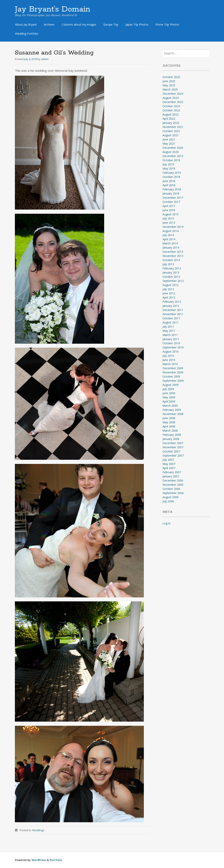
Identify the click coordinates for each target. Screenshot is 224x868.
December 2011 (173, 310)
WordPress (39, 860)
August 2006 (171, 497)
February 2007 (172, 472)
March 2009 (170, 406)
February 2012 (172, 302)
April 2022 (169, 119)
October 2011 (171, 318)
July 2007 (168, 460)
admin (45, 59)
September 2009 (173, 381)
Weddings (38, 830)
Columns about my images (79, 24)
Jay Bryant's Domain (53, 9)
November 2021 (173, 127)
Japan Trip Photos (137, 24)
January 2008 (171, 439)
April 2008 (169, 426)
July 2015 (168, 218)
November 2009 (173, 372)
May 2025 (169, 85)
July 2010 (168, 356)
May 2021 (169, 144)
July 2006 (168, 501)
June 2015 (169, 223)
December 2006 (173, 480)
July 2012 (168, 289)
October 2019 (171, 160)
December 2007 (173, 443)
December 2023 (173, 102)
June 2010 (169, 360)
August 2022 (171, 114)
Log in (166, 523)
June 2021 (169, 139)
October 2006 (171, 489)
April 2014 (169, 239)
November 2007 (173, 447)
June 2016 (169, 210)
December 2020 (173, 148)
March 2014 (170, 243)
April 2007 (169, 468)
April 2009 (169, 401)
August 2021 (171, 135)
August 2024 (171, 98)
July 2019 (168, 164)
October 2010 (171, 343)
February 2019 (172, 173)
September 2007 (173, 455)
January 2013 (171, 272)
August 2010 (171, 351)
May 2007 (169, 464)
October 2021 (171, 131)
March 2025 (170, 89)
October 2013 (171, 260)
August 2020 (171, 152)
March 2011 (170, 335)
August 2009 (171, 385)
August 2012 (171, 285)
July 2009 (168, 389)
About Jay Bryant (26, 24)
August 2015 (171, 214)
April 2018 (169, 185)
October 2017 (171, 202)
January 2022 (171, 123)
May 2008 (169, 422)
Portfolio (56, 860)
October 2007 (171, 451)
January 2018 (171, 193)
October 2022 (171, 110)
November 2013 (173, 256)
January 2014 (171, 248)
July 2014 (168, 235)
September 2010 (173, 347)
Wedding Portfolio (27, 34)
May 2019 (169, 168)
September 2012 (173, 281)
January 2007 (171, 476)
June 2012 (169, 293)
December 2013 (173, 252)
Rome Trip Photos (167, 24)
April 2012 (169, 297)
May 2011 (169, 331)
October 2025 (171, 77)
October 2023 (171, 106)
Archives (49, 24)
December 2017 (173, 198)
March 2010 (170, 364)
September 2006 (173, 493)
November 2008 (173, 414)
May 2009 (169, 397)
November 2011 (173, 314)
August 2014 (171, 231)
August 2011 (171, 322)
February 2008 (172, 435)
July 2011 (168, 327)
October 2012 (171, 277)
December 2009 (173, 368)
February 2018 (172, 189)
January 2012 (171, 306)
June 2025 (169, 81)
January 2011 (171, 339)
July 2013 (168, 264)
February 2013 (172, 268)
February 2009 (172, 410)
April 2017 (169, 206)
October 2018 (171, 177)
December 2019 (173, 156)
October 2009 (171, 376)
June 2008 (169, 418)
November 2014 (173, 227)
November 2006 (173, 485)
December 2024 (173, 94)
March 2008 (170, 431)
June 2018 (169, 181)
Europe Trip (111, 24)
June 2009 (169, 393)
